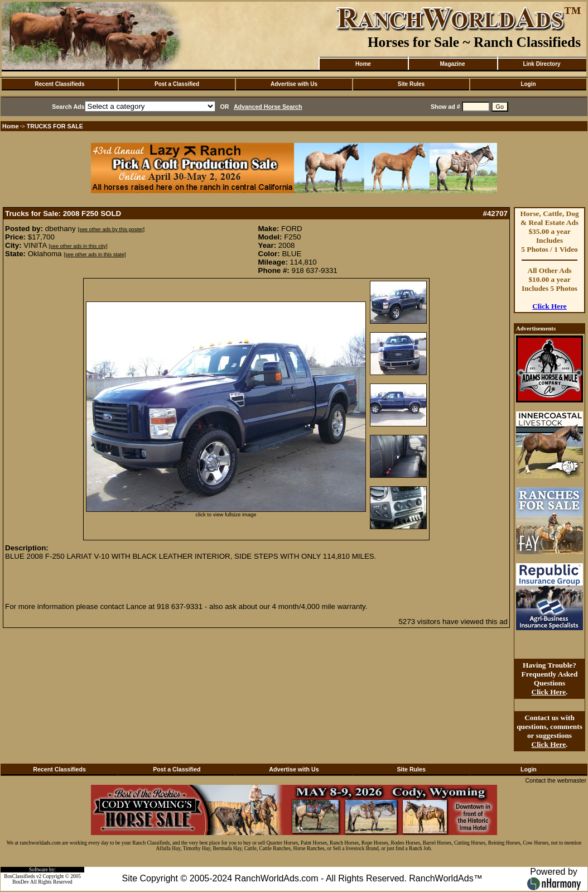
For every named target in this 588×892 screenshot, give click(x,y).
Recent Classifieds (60, 84)
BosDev (21, 882)
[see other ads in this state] (95, 255)
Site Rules (411, 84)
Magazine (452, 64)
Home (363, 64)
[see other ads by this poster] (111, 229)
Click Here (550, 306)
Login (528, 84)
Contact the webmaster (556, 780)
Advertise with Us (294, 84)
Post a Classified (177, 84)
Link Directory (541, 64)
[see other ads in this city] (78, 246)
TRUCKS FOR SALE (55, 126)
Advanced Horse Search (268, 107)
